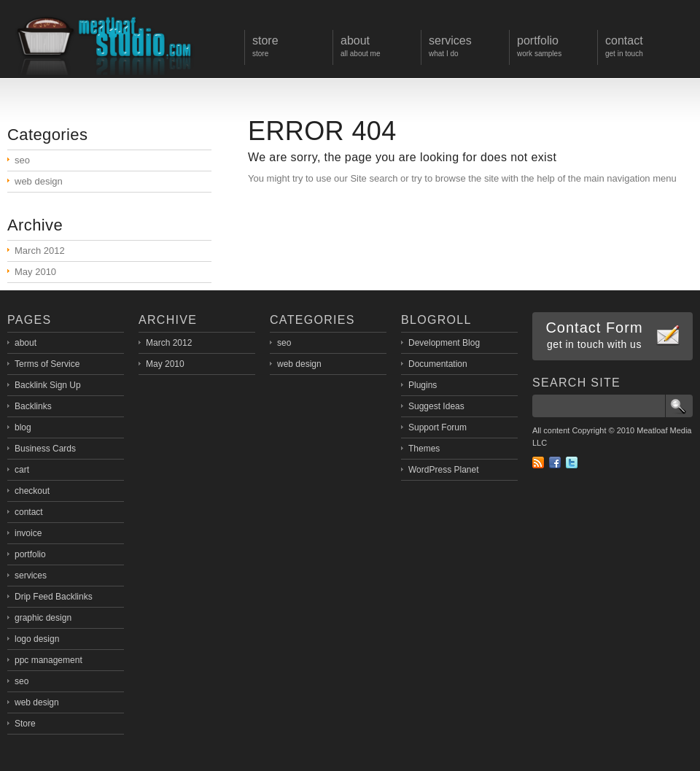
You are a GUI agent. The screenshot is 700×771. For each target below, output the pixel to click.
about (26, 343)
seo (22, 160)
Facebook (555, 462)
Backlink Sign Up (48, 385)
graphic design (43, 618)
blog (23, 427)
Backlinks (33, 406)
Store (25, 724)
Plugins (423, 385)
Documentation (438, 364)
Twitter (572, 462)
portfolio (30, 554)
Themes (424, 449)
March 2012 (40, 251)
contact (29, 512)
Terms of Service (47, 364)
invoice (28, 533)
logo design (37, 639)
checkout (32, 491)
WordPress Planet (444, 470)
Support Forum (437, 427)
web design (39, 181)
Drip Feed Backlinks (54, 597)
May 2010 (35, 272)
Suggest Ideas (436, 406)
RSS (538, 462)
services (31, 576)
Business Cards (45, 449)
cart (22, 470)
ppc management (48, 660)
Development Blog (444, 343)
